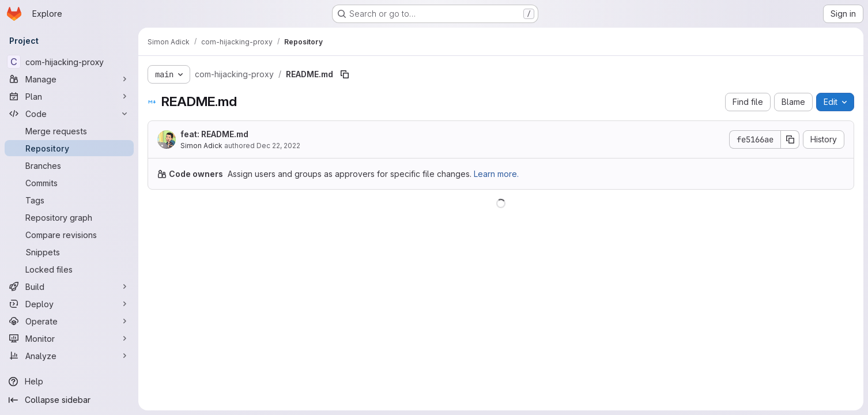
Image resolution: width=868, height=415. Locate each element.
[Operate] (69, 321)
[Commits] (69, 183)
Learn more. (496, 174)
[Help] (69, 382)
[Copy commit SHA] (790, 139)
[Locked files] (69, 269)
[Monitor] (69, 338)
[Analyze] (69, 356)
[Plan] (69, 96)
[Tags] (69, 200)
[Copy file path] (345, 74)
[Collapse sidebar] (69, 400)
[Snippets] (69, 252)
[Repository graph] (69, 217)
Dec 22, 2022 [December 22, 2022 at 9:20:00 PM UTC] (278, 146)
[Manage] (69, 79)
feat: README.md (214, 134)
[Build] (69, 286)
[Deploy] (69, 304)
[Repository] (69, 148)
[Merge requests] (69, 131)
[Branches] (69, 165)
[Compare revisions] (69, 235)
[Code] (69, 114)
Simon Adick (201, 146)
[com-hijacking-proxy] (69, 62)
